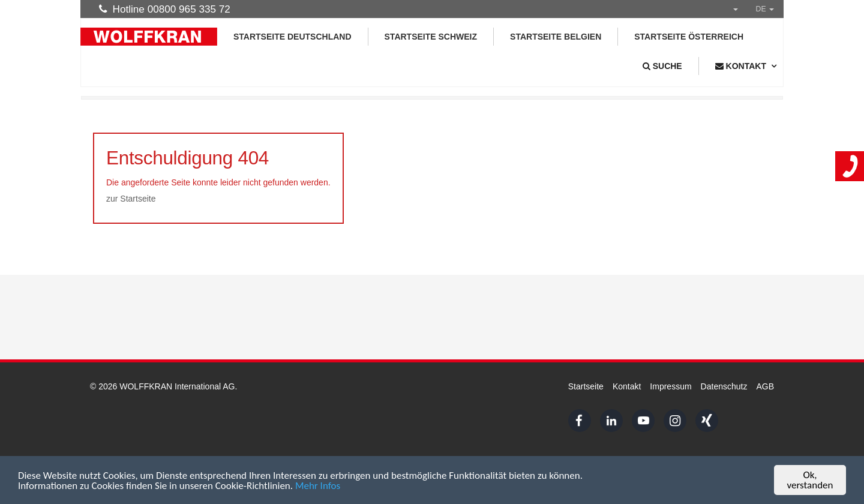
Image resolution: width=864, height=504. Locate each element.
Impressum (670, 386)
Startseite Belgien (556, 37)
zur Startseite (131, 199)
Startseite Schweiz (431, 37)
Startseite (586, 386)
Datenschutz (724, 386)
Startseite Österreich (689, 37)
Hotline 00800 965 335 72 (165, 9)
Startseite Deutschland (292, 37)
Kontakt (627, 386)
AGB (765, 386)
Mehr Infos (318, 486)
